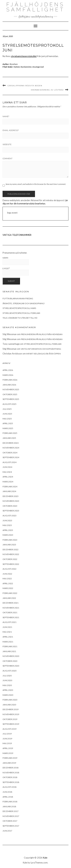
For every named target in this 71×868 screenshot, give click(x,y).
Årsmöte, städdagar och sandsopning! (24, 303)
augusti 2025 (9, 404)
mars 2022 (8, 588)
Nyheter (17, 67)
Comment (8, 159)
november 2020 (11, 656)
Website (7, 144)
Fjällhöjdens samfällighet (35, 7)
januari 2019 (9, 763)
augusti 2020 (9, 671)
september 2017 (11, 826)
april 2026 (8, 370)
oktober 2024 (10, 453)
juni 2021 (7, 627)
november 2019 (11, 714)
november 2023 (11, 501)
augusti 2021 (9, 622)
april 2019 (8, 748)
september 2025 (11, 399)
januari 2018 (9, 806)
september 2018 (11, 782)
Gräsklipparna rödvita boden (25, 86)
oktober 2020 (10, 661)
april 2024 (8, 477)
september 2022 (11, 564)
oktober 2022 (10, 559)
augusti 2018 (9, 787)
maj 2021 (7, 632)
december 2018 (10, 768)
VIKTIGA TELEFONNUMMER (17, 235)
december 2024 (10, 443)
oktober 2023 (10, 506)
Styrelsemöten (26, 67)
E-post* (16, 271)
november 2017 (11, 816)
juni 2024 (7, 467)
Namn (16, 261)
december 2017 (10, 811)
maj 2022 (7, 579)
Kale (45, 858)
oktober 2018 (10, 777)
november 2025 (11, 389)
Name (6, 116)
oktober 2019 (10, 719)
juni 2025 (7, 414)
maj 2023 (7, 525)
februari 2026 (10, 380)
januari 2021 (9, 651)
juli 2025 (7, 409)
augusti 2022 (9, 569)
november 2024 (11, 448)
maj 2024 (7, 472)
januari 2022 (9, 598)
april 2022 (8, 583)
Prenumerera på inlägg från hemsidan (42, 334)
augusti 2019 (9, 729)
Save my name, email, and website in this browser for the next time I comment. (36, 184)
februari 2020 (10, 700)
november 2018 (11, 773)
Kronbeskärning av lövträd (47, 90)
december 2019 (10, 709)
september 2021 (11, 617)
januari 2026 (9, 385)
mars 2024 (8, 482)
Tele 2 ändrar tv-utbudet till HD (20, 318)
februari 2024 (10, 487)
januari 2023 (9, 545)
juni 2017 (7, 831)
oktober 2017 (10, 821)
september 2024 (11, 457)
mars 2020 (8, 695)
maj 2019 (7, 743)
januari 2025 (9, 438)
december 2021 (10, 603)
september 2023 (11, 511)
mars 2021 (8, 642)
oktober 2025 (10, 394)
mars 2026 (8, 375)
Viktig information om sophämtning (41, 349)
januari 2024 (9, 491)
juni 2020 (7, 680)
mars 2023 (8, 535)
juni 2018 (7, 792)
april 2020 (8, 690)
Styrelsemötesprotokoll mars (19, 308)
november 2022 (11, 554)
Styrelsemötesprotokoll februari (21, 313)
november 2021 (11, 608)
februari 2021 (10, 646)
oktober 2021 (10, 612)
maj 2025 (7, 419)
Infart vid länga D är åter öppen (44, 354)
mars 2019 (8, 753)
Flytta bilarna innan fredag (18, 298)
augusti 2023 (9, 516)
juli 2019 (7, 734)
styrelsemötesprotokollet (24, 56)
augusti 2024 (9, 462)
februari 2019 (10, 758)
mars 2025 (8, 428)
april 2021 (8, 637)
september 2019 (11, 724)
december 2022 (10, 550)
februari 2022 (10, 593)
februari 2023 (10, 540)
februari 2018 (10, 802)
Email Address (11, 130)
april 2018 (8, 797)
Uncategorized (38, 67)
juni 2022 (7, 574)
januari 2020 (9, 705)
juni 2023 (7, 520)
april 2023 (8, 530)
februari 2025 (10, 433)
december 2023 (10, 496)
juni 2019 (7, 739)
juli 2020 (7, 676)
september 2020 (11, 666)
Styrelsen (14, 64)
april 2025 (8, 423)
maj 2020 (7, 685)
